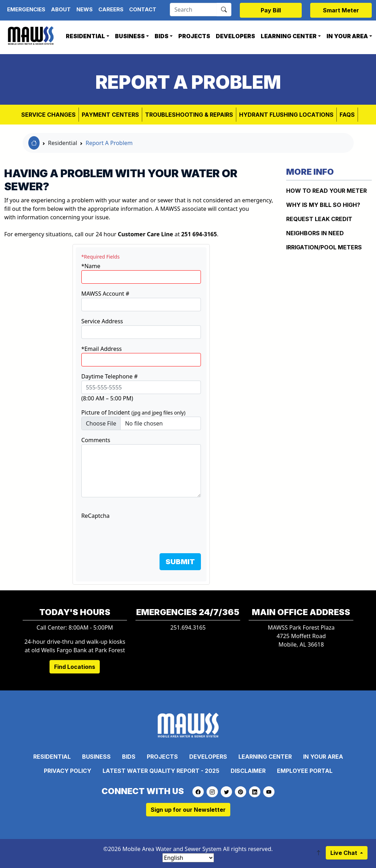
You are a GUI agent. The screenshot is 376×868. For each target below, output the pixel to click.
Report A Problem (109, 143)
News (85, 9)
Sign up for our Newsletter (188, 810)
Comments (96, 440)
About (61, 9)
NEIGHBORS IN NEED (315, 233)
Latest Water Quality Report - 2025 (161, 771)
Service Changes (48, 115)
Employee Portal (305, 771)
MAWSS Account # (105, 294)
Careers (111, 9)
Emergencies (26, 9)
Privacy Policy (68, 771)
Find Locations (75, 667)
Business (130, 36)
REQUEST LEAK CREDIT (319, 219)
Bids (161, 36)
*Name (91, 266)
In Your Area (347, 36)
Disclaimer (248, 771)
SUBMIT (180, 562)
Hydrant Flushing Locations (286, 115)
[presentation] (135, 534)
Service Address (102, 321)
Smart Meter (341, 10)
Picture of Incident (134, 412)
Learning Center (289, 36)
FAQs (347, 115)
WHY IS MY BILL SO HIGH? (323, 205)
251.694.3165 (188, 627)
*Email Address (102, 349)
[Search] (193, 10)
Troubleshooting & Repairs (189, 115)
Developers (235, 36)
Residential (85, 36)
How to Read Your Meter (326, 191)
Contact (143, 9)
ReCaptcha (96, 516)
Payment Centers (110, 115)
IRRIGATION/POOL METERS (324, 247)
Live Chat (345, 853)
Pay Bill (271, 10)
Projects (194, 36)
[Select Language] (188, 858)
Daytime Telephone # (110, 376)
